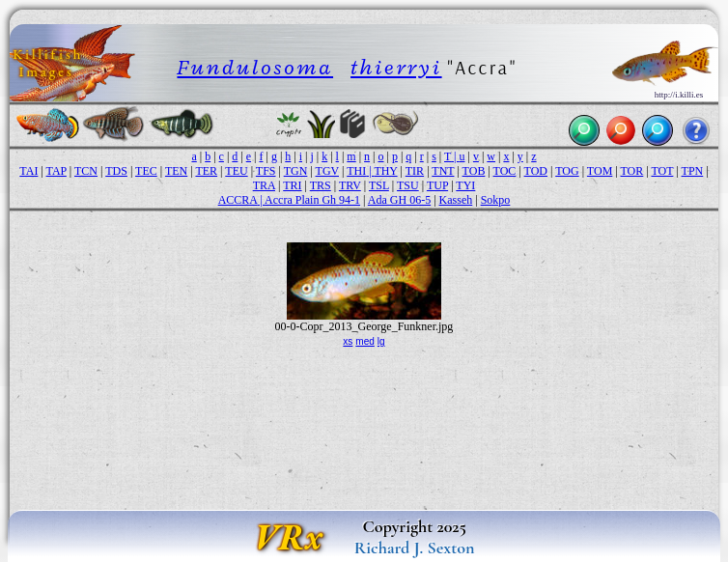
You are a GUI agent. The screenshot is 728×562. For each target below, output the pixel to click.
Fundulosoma (255, 67)
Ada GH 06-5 (399, 200)
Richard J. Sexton (415, 548)
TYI (465, 185)
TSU (408, 185)
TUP (437, 185)
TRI (292, 185)
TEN (176, 171)
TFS (266, 171)
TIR (415, 171)
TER (206, 171)
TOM (600, 171)
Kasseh (456, 200)
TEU (236, 171)
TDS (116, 171)
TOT (662, 171)
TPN (693, 171)
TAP (56, 171)
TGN (296, 171)
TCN (86, 171)
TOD (536, 171)
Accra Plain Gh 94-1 (312, 200)
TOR (632, 171)
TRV (350, 185)
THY (385, 171)
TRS (321, 185)
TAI (28, 171)
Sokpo (496, 200)
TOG (567, 171)
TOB (474, 171)
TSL (379, 185)
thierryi (396, 67)
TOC (505, 171)
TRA (264, 185)
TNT (443, 171)
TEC (146, 171)
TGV (327, 171)
